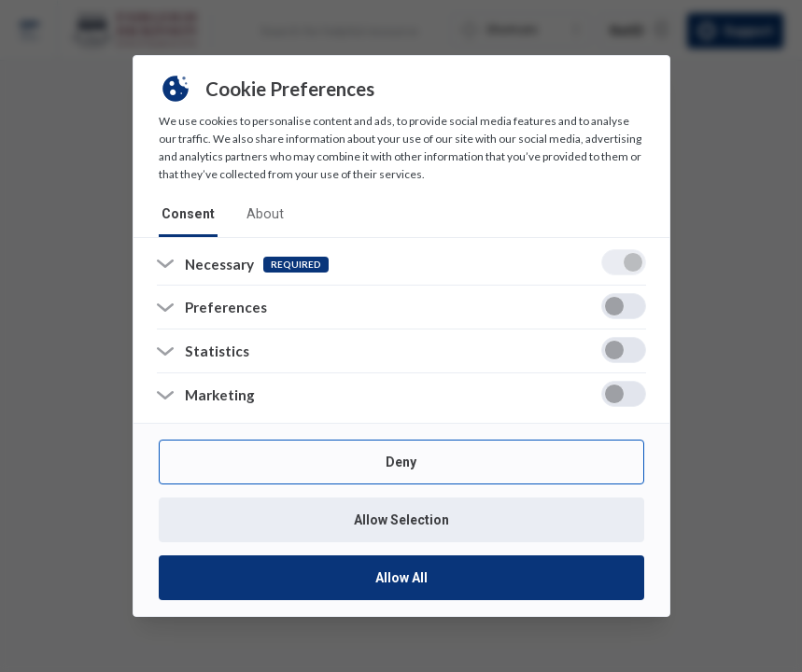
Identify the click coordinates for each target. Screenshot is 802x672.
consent (187, 213)
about (261, 213)
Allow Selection (401, 520)
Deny (401, 462)
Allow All (401, 578)
